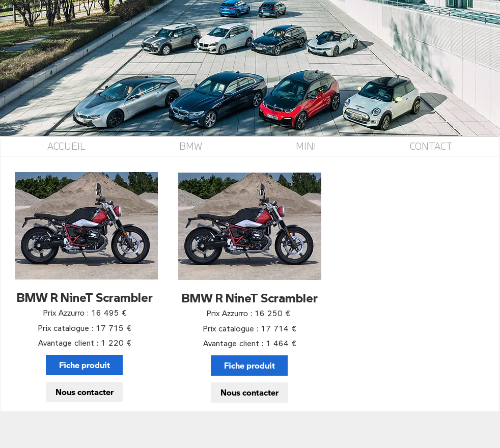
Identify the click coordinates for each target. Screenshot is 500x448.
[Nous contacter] (84, 392)
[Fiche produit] (84, 365)
